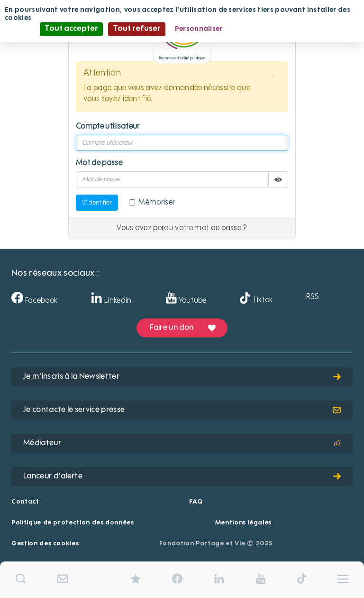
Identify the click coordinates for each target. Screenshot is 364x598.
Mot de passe (99, 163)
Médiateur (182, 443)
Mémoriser (152, 203)
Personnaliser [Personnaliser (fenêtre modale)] (199, 29)
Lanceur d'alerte (182, 477)
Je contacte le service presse (182, 410)
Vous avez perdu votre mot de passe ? (182, 228)
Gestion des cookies (45, 544)
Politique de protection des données (73, 523)
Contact (25, 502)
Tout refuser (137, 29)
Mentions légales (243, 523)
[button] (273, 76)
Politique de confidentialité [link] (278, 29)
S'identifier (97, 203)
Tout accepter (71, 29)
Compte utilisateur (108, 127)
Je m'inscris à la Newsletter (182, 377)
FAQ (196, 502)
